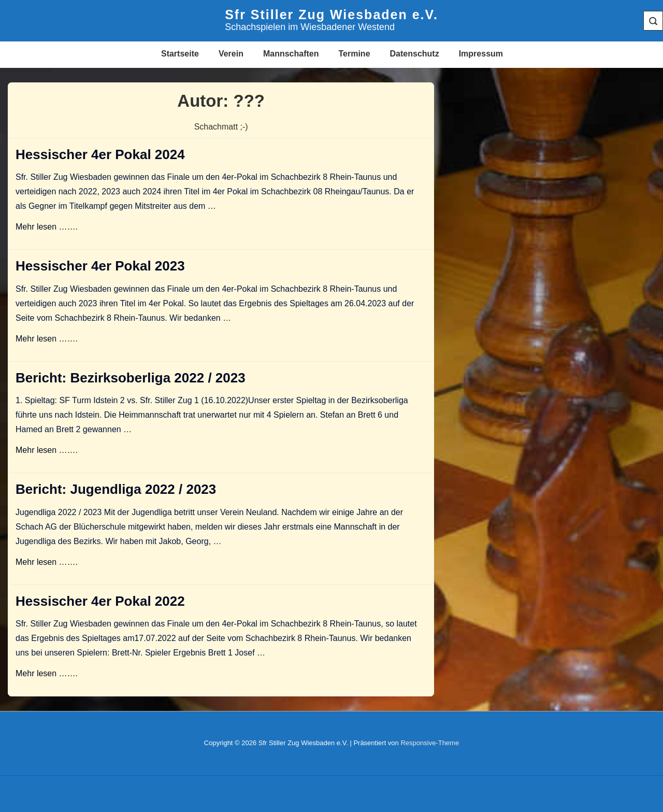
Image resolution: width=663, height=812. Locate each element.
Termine (354, 54)
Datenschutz (415, 54)
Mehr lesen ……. (47, 227)
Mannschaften (291, 54)
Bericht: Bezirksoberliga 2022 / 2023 (131, 378)
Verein (231, 54)
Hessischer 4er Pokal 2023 (100, 266)
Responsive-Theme (430, 743)
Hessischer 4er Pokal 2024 (100, 154)
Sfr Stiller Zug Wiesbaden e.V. (331, 15)
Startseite (180, 54)
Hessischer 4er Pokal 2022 (100, 601)
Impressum (481, 54)
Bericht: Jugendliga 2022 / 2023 (116, 489)
